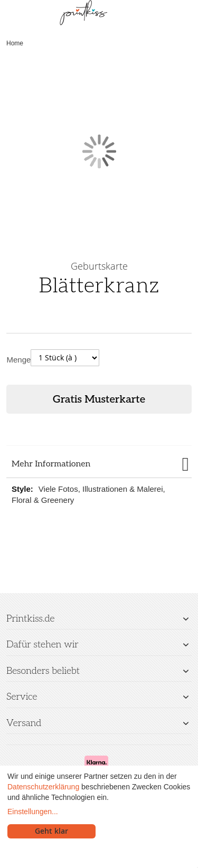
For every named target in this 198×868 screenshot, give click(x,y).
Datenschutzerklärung (43, 787)
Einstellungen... (33, 812)
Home (15, 43)
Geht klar (51, 831)
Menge (19, 360)
